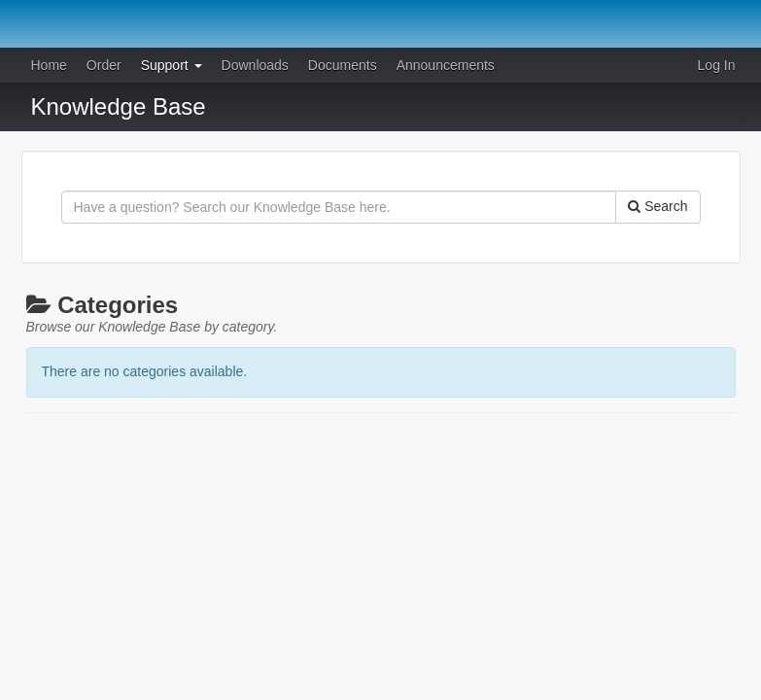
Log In (717, 65)
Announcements (446, 65)
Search (657, 206)
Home (49, 65)
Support (172, 65)
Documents (343, 65)
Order (104, 65)
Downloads (255, 65)
